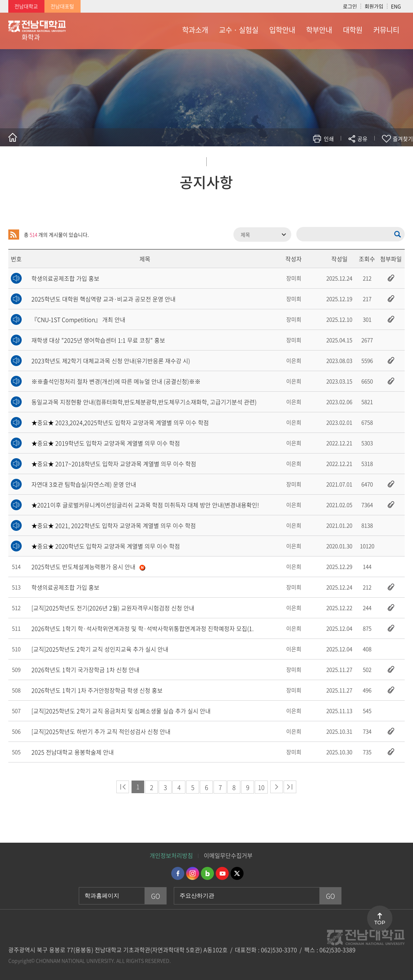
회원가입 (374, 6)
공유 (362, 139)
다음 (277, 787)
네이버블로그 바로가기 (207, 873)
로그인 (350, 6)
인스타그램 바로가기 (193, 873)
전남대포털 (62, 6)
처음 (123, 787)
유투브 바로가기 (222, 873)
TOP (380, 923)
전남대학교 (26, 6)
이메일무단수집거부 (228, 855)
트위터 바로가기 (237, 873)
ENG (396, 6)
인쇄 (329, 139)
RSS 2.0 (14, 235)
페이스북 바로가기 (178, 873)
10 (261, 787)
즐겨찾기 (403, 139)
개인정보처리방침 (171, 855)
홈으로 (13, 137)
